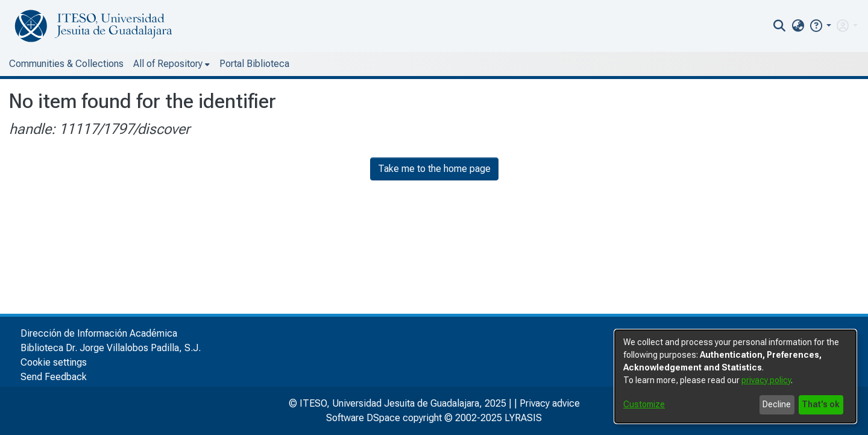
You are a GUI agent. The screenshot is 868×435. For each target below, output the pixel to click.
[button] (820, 26)
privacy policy (766, 380)
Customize (644, 404)
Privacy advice (550, 403)
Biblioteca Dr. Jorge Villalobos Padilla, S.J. (111, 348)
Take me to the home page (434, 169)
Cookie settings (54, 362)
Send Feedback (54, 377)
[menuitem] (798, 26)
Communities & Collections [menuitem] (66, 64)
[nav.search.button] (780, 26)
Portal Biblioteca (254, 64)
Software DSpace (363, 418)
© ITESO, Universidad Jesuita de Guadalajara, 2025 (398, 403)
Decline (777, 404)
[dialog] (735, 376)
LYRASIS (523, 418)
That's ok (821, 404)
